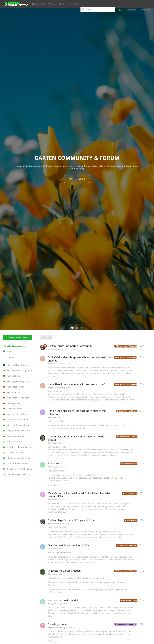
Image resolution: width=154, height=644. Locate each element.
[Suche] (98, 10)
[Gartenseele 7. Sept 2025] (43, 438)
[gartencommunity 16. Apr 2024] (43, 522)
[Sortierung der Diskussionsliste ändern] (46, 337)
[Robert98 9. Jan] (43, 386)
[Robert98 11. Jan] (43, 359)
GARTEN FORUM (77, 179)
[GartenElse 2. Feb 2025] (43, 572)
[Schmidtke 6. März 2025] (43, 547)
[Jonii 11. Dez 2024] (43, 602)
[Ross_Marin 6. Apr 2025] (43, 495)
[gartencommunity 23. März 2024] (43, 347)
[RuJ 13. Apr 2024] (43, 412)
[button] (72, 328)
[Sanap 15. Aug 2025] (43, 465)
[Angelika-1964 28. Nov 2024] (43, 626)
